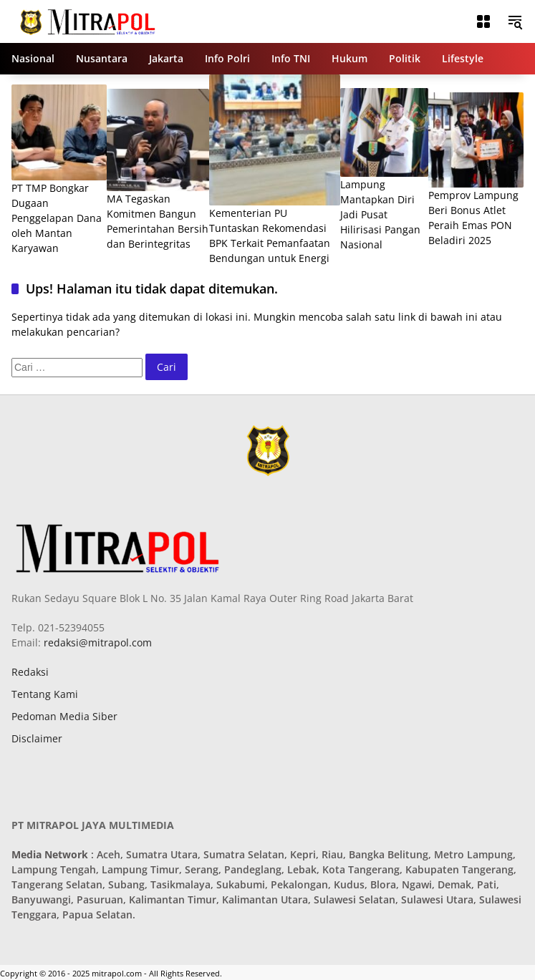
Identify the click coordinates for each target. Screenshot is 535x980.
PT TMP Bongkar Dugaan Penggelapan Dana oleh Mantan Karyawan (57, 218)
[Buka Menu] (483, 21)
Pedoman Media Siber (64, 716)
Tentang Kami (45, 694)
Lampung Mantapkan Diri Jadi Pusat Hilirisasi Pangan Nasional (380, 214)
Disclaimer (37, 738)
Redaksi (30, 672)
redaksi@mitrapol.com (96, 642)
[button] (515, 21)
